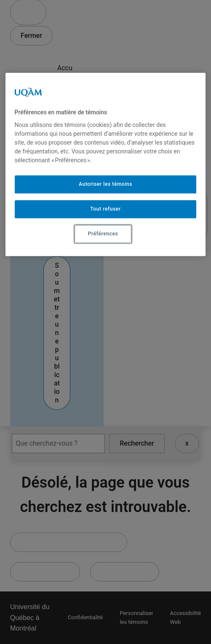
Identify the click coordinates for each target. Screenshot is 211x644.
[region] (106, 164)
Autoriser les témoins (105, 185)
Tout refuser (105, 209)
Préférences (103, 234)
